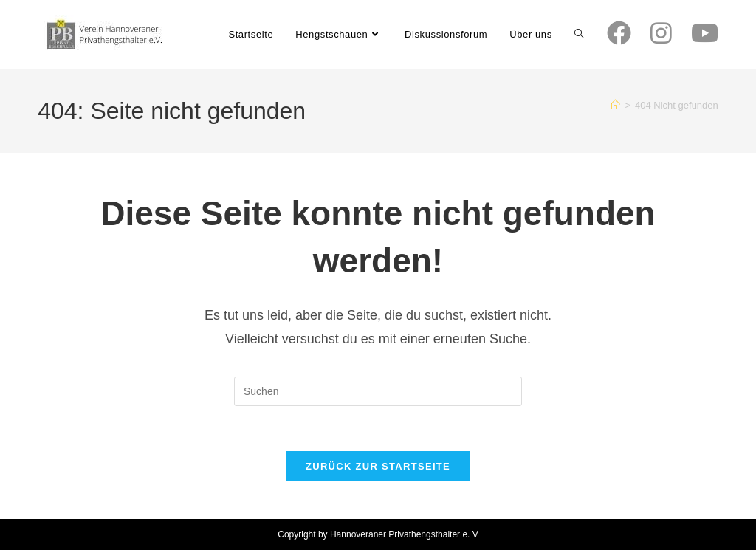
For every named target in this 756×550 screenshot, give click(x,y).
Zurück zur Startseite (378, 466)
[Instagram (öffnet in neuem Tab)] (661, 33)
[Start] (615, 105)
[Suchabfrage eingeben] (378, 391)
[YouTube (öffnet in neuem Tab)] (705, 33)
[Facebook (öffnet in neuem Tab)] (619, 33)
